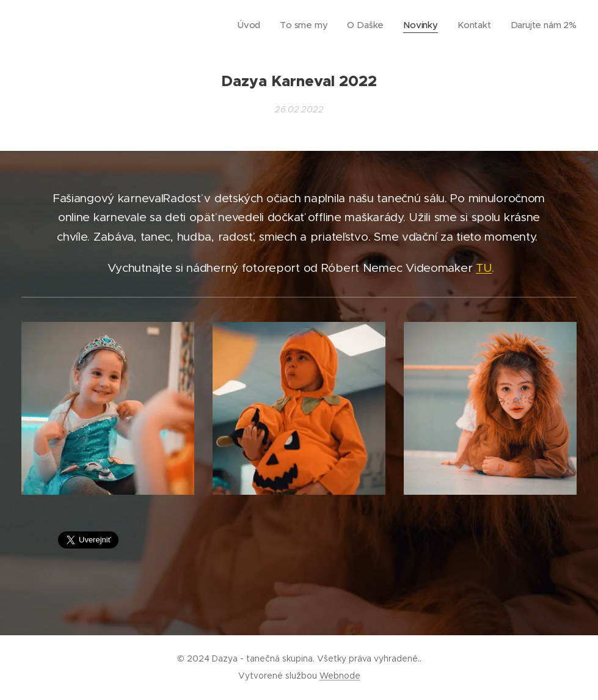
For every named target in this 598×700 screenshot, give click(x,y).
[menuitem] (268, 25)
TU (484, 268)
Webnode (340, 676)
